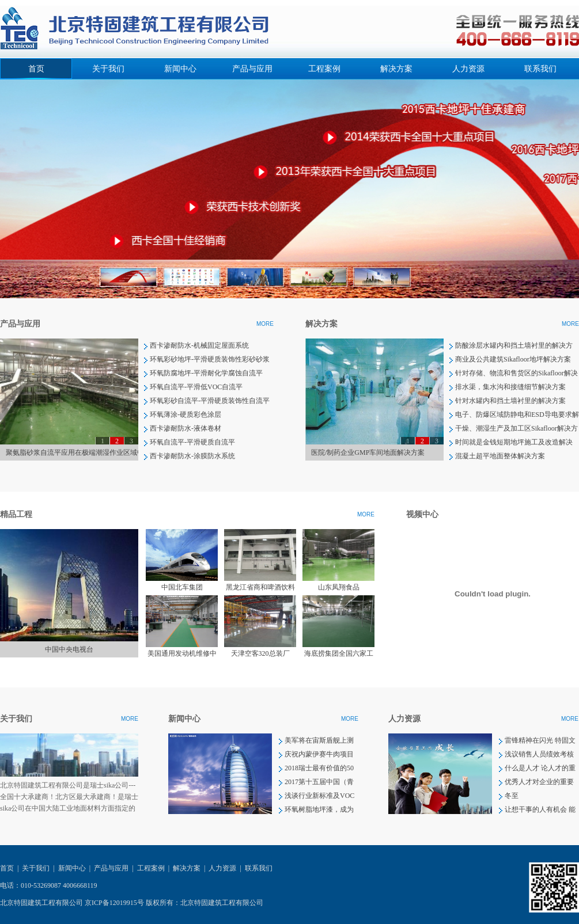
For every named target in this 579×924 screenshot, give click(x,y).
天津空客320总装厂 (260, 653)
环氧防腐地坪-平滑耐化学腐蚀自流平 (206, 373)
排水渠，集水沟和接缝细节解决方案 (510, 387)
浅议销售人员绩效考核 (539, 754)
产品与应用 (252, 69)
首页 (36, 69)
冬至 (512, 796)
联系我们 (540, 69)
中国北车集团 (182, 587)
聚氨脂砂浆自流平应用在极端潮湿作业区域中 (75, 453)
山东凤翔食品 (339, 587)
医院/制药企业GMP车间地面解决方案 (368, 453)
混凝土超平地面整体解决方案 (500, 456)
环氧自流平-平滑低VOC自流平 (196, 387)
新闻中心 (180, 69)
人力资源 (468, 69)
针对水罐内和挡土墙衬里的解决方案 (510, 401)
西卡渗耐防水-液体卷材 (186, 428)
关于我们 (108, 69)
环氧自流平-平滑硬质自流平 (192, 442)
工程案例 (324, 69)
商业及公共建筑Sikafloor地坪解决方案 (513, 359)
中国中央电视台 (69, 649)
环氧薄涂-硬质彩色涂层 (186, 415)
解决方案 (396, 69)
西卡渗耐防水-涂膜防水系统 (192, 456)
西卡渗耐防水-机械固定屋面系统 (199, 345)
